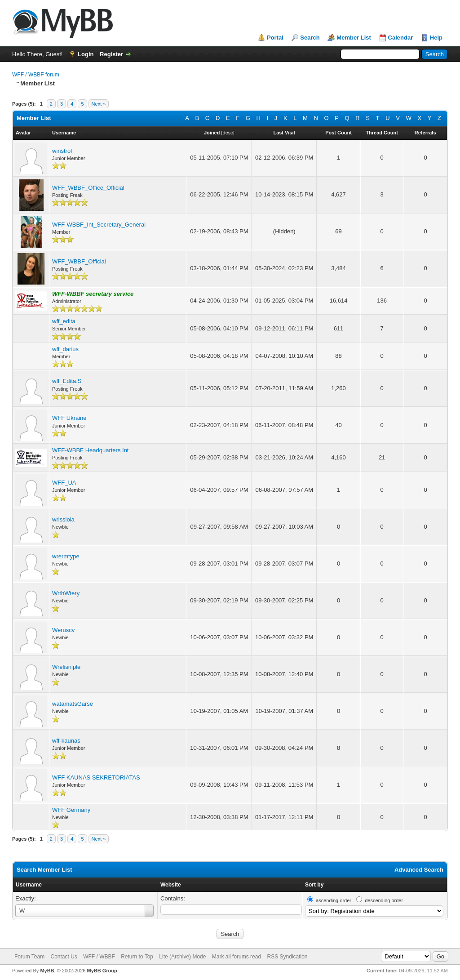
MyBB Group (102, 971)
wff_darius (65, 349)
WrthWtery (66, 593)
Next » (99, 104)
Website (171, 885)
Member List (354, 38)
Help (436, 38)
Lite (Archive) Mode (182, 957)
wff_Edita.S (67, 381)
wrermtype (66, 556)
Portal (275, 38)
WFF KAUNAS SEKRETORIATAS (96, 777)
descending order (384, 900)
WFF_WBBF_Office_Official (88, 188)
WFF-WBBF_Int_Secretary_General (99, 225)
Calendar (401, 38)
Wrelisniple (66, 667)
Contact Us (64, 957)
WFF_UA (64, 483)
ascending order (334, 900)
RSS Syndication (287, 957)
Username (29, 885)
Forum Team (29, 957)
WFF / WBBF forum (36, 75)
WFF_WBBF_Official (79, 261)
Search (310, 38)
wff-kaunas (66, 741)
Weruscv (63, 630)
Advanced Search (419, 870)
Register (111, 54)
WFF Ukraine (69, 418)
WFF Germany (71, 810)
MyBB (47, 971)
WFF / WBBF (99, 957)
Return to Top (137, 957)
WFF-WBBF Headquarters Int (90, 450)
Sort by (314, 885)
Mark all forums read (237, 957)
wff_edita (64, 321)
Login (86, 54)
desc (228, 133)
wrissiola (63, 519)
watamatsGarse (73, 704)
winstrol (62, 151)
